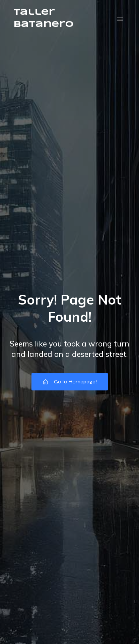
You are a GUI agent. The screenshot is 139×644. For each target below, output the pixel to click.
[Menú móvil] (120, 19)
